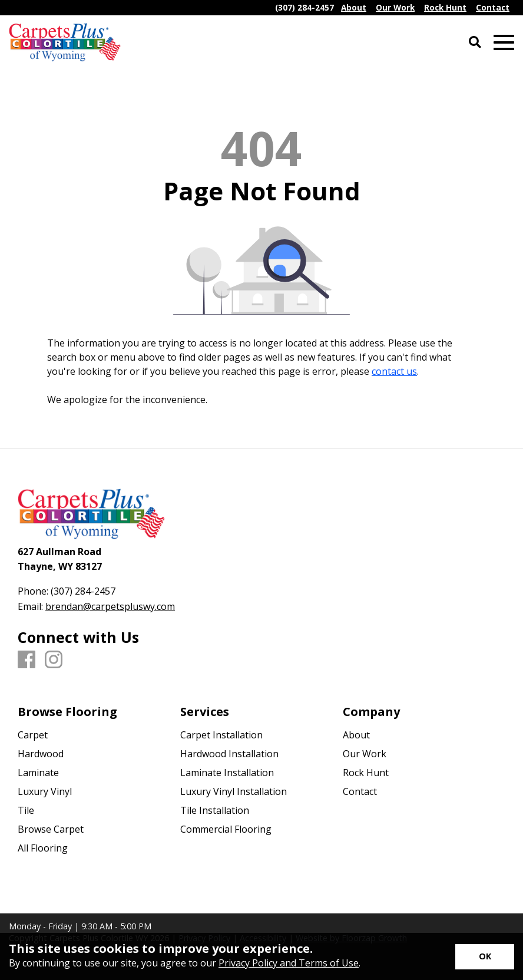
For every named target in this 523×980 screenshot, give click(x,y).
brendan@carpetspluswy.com (110, 606)
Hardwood (41, 754)
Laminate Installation (227, 773)
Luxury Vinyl (45, 791)
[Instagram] (54, 660)
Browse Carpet (51, 829)
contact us (394, 371)
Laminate (38, 773)
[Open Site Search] (475, 43)
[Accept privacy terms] (485, 957)
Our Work (365, 754)
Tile (26, 810)
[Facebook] (27, 660)
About (356, 735)
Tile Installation (215, 810)
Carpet (33, 735)
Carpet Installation (221, 735)
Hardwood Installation (229, 754)
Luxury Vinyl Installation (234, 791)
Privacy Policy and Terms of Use (289, 963)
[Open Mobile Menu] (504, 43)
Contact (360, 791)
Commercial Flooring (226, 829)
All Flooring (43, 848)
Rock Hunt (366, 773)
